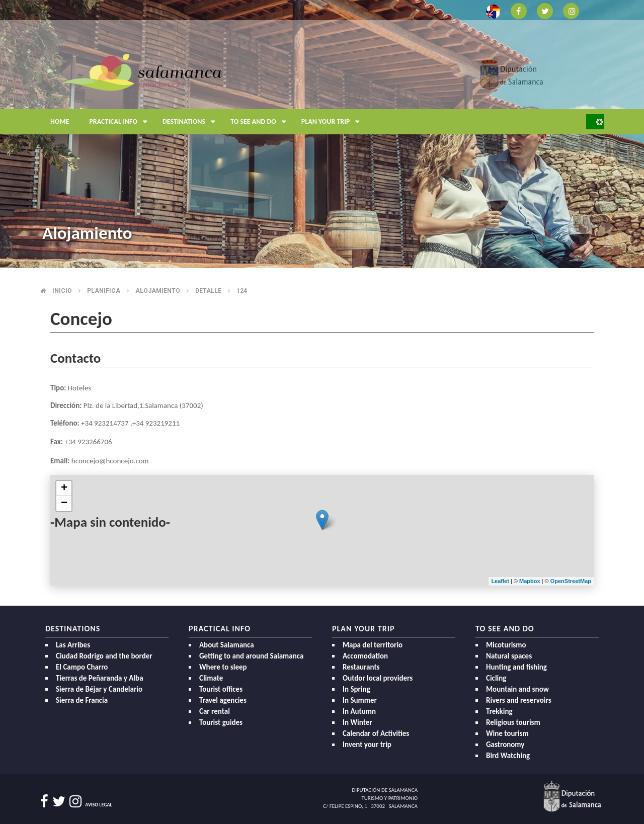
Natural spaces (509, 656)
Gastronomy (505, 745)
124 (242, 291)
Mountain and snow (517, 689)
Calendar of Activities (376, 733)
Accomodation (365, 656)
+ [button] (64, 488)
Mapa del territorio (373, 645)
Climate (211, 678)
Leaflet (500, 581)
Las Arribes (73, 645)
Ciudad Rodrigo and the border (104, 656)
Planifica (104, 291)
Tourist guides (221, 722)
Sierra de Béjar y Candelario (99, 689)
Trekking (499, 711)
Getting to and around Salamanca (251, 656)
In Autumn (359, 711)
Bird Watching (508, 756)
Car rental (215, 711)
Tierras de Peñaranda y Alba (100, 678)
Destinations (191, 122)
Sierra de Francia (82, 700)
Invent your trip (367, 745)
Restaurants (361, 667)
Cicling (496, 678)
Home (60, 121)
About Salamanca (227, 645)
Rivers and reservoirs (519, 700)
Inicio (62, 291)
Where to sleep (223, 667)
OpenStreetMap (571, 581)
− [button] (64, 504)
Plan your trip (333, 122)
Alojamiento (158, 291)
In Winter (357, 722)
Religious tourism (513, 722)
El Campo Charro (82, 667)
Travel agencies (223, 700)
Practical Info (121, 122)
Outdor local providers (378, 678)
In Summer (360, 700)
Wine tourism (507, 733)
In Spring (356, 689)
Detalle (208, 291)
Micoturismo (506, 645)
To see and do (261, 122)
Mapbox (531, 581)
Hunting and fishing (516, 667)
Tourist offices (221, 689)
